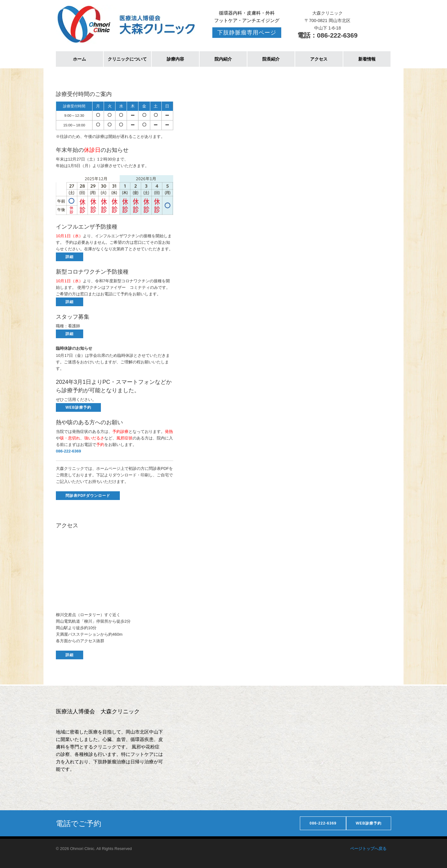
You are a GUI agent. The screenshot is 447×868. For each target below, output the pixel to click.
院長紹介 (271, 59)
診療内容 (175, 59)
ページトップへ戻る (368, 849)
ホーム (79, 59)
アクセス (319, 59)
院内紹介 (223, 59)
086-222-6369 (323, 823)
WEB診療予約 (78, 407)
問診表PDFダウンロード (88, 496)
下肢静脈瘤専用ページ (247, 33)
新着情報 (367, 59)
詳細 (70, 257)
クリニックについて (127, 59)
